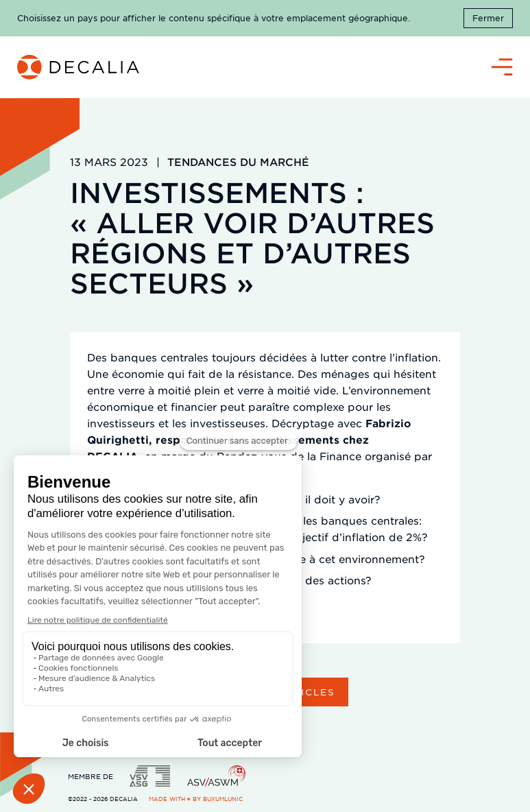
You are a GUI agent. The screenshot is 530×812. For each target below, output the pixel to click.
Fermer (488, 18)
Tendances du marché (238, 162)
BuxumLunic (223, 799)
